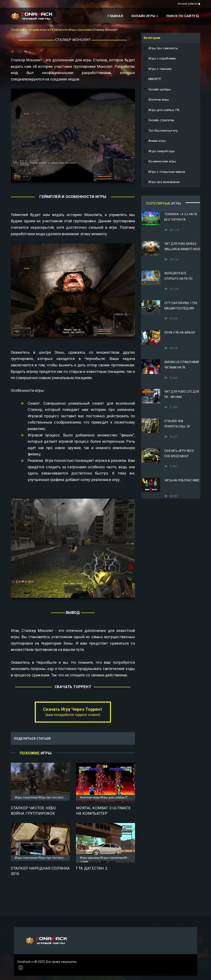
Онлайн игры (143, 16)
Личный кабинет (189, 4)
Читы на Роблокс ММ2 (182, 480)
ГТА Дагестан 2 (92, 868)
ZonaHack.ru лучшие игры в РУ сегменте (39, 30)
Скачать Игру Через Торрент (73, 712)
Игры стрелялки (80, 30)
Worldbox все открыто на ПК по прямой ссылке (178, 279)
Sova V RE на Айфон (180, 332)
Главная (115, 16)
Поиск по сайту (183, 16)
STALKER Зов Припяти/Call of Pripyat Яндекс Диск (181, 426)
